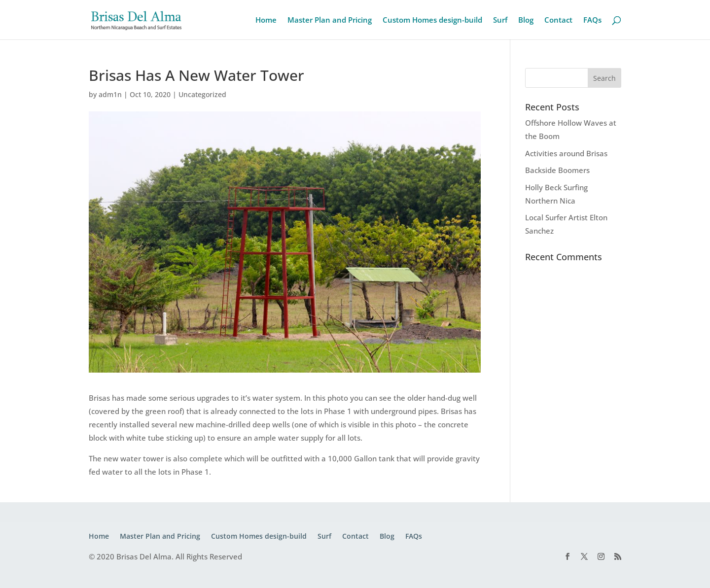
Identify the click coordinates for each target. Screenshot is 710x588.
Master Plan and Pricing (330, 20)
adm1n (110, 94)
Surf (500, 20)
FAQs (592, 20)
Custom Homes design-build (432, 20)
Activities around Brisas (566, 153)
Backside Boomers (557, 170)
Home (266, 20)
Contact (558, 20)
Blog (526, 20)
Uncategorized (202, 94)
